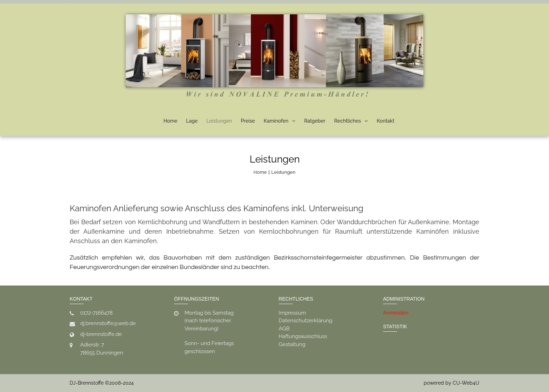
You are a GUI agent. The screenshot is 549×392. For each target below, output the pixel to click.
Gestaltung (292, 344)
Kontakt (385, 121)
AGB (284, 329)
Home (171, 121)
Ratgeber (315, 121)
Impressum (292, 313)
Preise (248, 121)
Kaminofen (276, 121)
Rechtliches (347, 121)
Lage (192, 121)
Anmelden (396, 313)
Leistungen (219, 121)
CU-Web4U (466, 383)
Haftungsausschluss (303, 336)
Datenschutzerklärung (305, 321)
